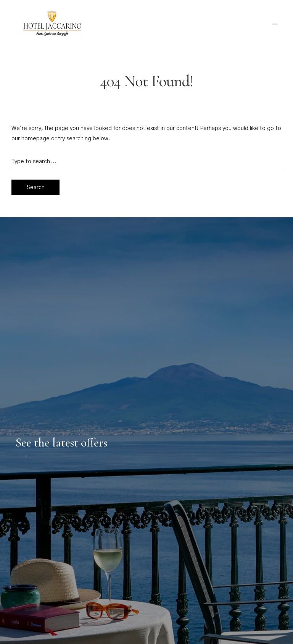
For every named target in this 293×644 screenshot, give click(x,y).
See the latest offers (61, 442)
